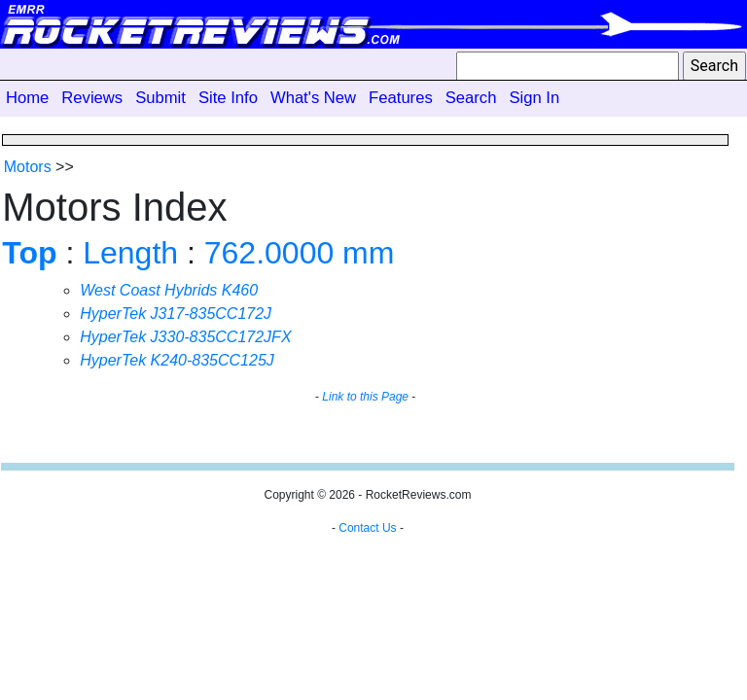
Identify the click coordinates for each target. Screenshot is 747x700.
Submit (160, 98)
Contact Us (367, 528)
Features (401, 98)
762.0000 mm (300, 253)
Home (27, 98)
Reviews (92, 98)
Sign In (534, 98)
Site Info (228, 98)
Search (471, 98)
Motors (28, 167)
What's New (313, 98)
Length (130, 253)
